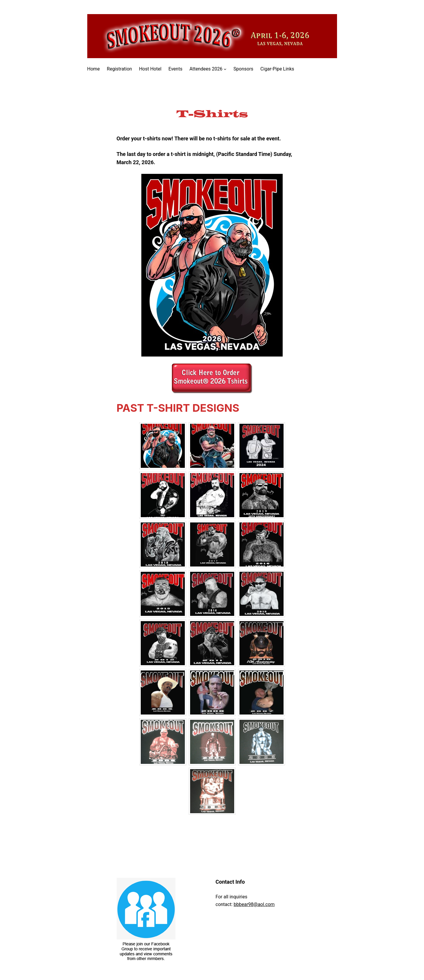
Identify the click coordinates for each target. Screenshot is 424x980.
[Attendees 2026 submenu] (225, 69)
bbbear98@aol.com (254, 904)
